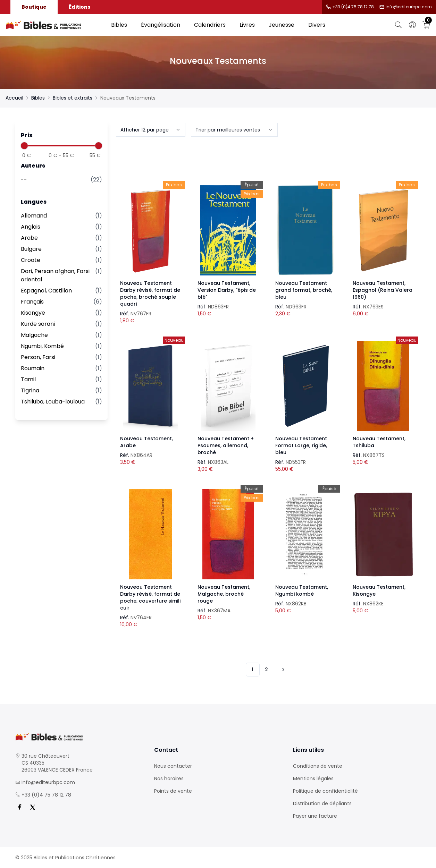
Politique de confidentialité (325, 791)
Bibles (119, 25)
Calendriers (210, 25)
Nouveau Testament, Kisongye (379, 590)
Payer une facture (315, 816)
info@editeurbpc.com (409, 7)
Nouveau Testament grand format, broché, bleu (304, 290)
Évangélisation (161, 25)
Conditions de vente (318, 766)
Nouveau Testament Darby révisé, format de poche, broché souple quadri (150, 293)
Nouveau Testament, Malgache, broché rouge (224, 594)
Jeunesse (282, 25)
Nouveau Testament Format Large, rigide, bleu (301, 445)
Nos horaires (169, 778)
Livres (247, 25)
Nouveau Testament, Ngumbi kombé (302, 590)
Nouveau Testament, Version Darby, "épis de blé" (227, 290)
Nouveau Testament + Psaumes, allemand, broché (226, 445)
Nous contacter (173, 766)
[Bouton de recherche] (399, 25)
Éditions (79, 7)
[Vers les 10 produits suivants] (282, 670)
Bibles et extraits (73, 98)
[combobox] (151, 130)
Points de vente (173, 791)
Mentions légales (313, 778)
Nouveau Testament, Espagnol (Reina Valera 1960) (383, 290)
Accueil (14, 98)
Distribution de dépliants (322, 803)
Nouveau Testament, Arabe (146, 442)
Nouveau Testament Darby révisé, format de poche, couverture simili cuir (150, 597)
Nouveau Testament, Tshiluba (379, 442)
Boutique (34, 7)
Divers (317, 25)
